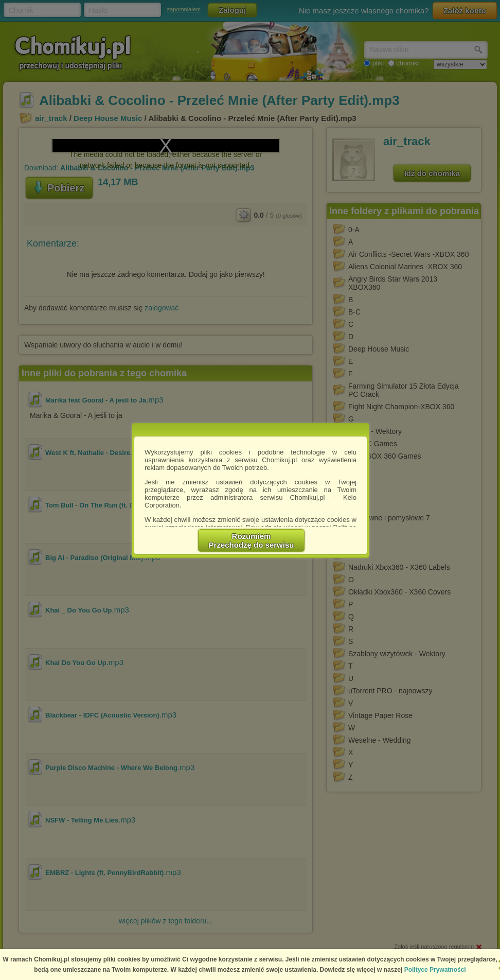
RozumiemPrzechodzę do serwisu (252, 540)
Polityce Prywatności (435, 970)
